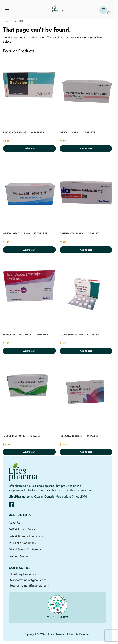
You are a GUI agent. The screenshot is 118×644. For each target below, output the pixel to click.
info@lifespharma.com (23, 574)
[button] (104, 10)
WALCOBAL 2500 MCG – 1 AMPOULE (26, 335)
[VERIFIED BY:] (58, 605)
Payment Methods (20, 556)
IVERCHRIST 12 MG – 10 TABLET (22, 436)
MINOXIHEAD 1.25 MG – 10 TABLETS (25, 234)
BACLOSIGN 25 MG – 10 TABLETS (23, 132)
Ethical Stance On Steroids (25, 549)
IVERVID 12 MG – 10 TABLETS (77, 132)
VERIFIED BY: (58, 617)
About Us (14, 523)
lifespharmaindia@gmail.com (27, 580)
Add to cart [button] (29, 149)
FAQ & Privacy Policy (22, 529)
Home (6, 21)
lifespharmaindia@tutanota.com (29, 585)
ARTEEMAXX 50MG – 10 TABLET (79, 234)
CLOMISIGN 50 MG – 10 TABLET (79, 335)
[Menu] (10, 8)
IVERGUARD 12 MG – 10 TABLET (79, 436)
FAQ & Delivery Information (26, 536)
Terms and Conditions (22, 543)
